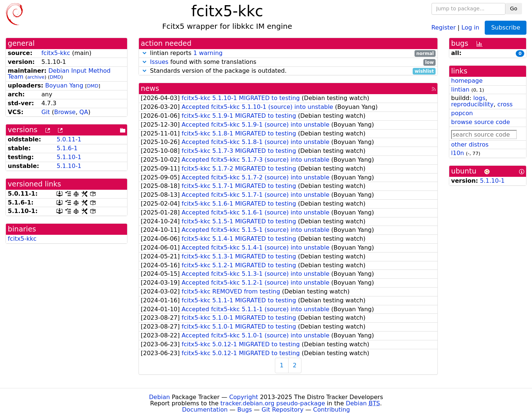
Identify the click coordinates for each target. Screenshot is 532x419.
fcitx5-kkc (56, 53)
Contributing (332, 410)
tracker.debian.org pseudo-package (273, 403)
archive (36, 77)
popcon (462, 113)
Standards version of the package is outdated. (288, 71)
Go (514, 8)
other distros (470, 145)
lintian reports (288, 53)
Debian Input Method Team (59, 74)
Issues (159, 62)
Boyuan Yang (64, 85)
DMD (55, 77)
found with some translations (288, 62)
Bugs (245, 410)
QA (84, 112)
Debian (159, 397)
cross (505, 104)
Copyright (243, 397)
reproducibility (472, 104)
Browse (65, 112)
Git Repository (282, 410)
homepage (467, 81)
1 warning (208, 53)
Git (46, 112)
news (150, 88)
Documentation (205, 410)
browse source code (480, 122)
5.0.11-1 (69, 139)
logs (479, 98)
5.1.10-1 (69, 157)
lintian (460, 90)
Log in (470, 27)
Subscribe (506, 28)
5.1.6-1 (67, 148)
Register (444, 27)
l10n (458, 153)
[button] (144, 53)
